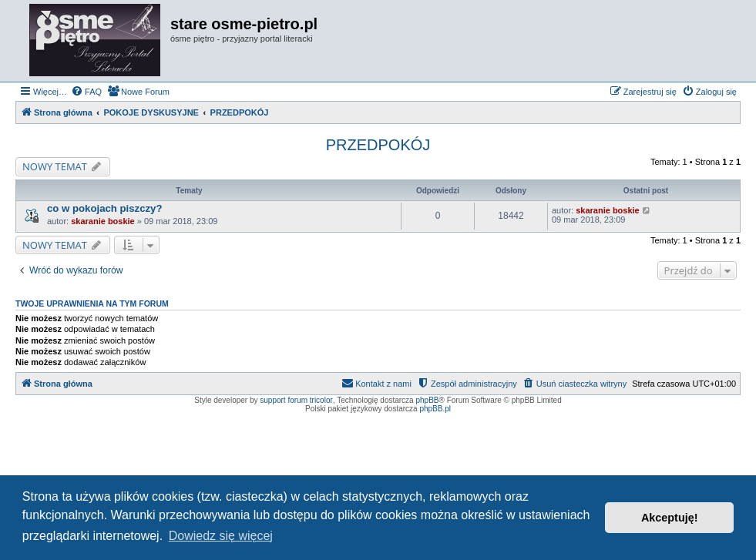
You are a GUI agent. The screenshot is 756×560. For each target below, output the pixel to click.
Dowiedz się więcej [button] (221, 536)
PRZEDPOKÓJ (378, 145)
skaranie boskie (103, 221)
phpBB (427, 400)
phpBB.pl (435, 409)
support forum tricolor (296, 400)
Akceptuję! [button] (670, 518)
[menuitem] (86, 92)
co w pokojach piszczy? (105, 208)
